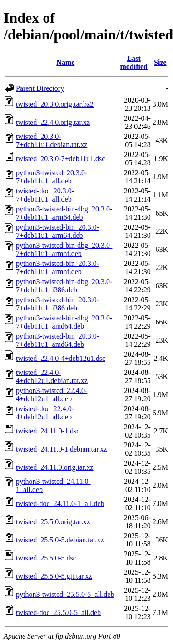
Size (160, 62)
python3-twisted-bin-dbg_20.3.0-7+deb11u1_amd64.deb (64, 322)
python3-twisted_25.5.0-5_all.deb (65, 594)
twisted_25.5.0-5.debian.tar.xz (60, 540)
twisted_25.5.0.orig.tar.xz (53, 522)
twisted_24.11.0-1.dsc (48, 431)
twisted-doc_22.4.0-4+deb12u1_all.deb (45, 413)
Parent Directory (40, 88)
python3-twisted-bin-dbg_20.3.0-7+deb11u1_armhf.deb (64, 249)
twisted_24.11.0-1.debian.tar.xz (62, 449)
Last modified (134, 62)
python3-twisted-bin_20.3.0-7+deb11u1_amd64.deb (57, 340)
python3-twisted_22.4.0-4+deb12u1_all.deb (52, 395)
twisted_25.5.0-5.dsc (46, 558)
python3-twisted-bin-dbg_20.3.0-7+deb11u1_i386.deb (64, 286)
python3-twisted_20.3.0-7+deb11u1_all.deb (52, 177)
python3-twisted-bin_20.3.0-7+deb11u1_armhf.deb (57, 268)
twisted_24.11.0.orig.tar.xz (55, 467)
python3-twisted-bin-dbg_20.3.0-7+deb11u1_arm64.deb (64, 213)
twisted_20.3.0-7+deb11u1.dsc (60, 159)
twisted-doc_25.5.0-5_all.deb (58, 612)
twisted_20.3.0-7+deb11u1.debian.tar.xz (52, 140)
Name (65, 62)
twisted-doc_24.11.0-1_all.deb (60, 504)
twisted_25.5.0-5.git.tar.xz (54, 576)
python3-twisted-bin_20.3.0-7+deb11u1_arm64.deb (57, 231)
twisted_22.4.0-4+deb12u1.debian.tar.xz (52, 376)
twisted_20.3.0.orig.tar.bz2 (55, 104)
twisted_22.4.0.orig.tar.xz (53, 122)
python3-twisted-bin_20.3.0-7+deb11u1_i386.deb (57, 304)
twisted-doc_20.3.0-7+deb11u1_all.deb (45, 195)
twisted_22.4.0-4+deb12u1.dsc (61, 358)
